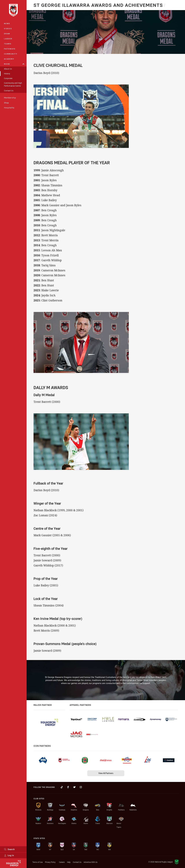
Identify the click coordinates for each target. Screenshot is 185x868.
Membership (10, 98)
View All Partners (106, 773)
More (14, 64)
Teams (8, 44)
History (7, 74)
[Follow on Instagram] (81, 787)
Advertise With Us (91, 862)
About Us (8, 69)
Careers (62, 862)
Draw (7, 34)
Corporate (8, 78)
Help (69, 862)
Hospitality (9, 108)
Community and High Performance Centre (13, 84)
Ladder (8, 39)
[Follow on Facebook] (68, 787)
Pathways (10, 49)
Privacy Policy (50, 862)
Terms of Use (38, 862)
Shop (6, 103)
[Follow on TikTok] (62, 787)
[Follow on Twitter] (74, 787)
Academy (9, 59)
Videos (8, 29)
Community (11, 54)
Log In (9, 855)
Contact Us (9, 91)
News (7, 23)
